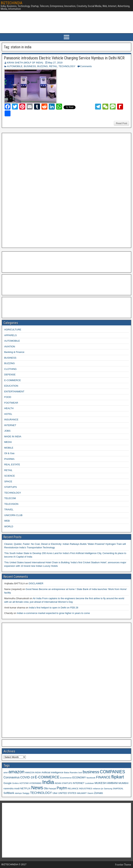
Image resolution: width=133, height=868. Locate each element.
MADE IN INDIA (13, 436)
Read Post (121, 123)
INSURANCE (11, 420)
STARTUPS (10, 487)
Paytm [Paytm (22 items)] (62, 788)
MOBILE (9, 448)
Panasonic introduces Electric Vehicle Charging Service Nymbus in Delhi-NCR (64, 58)
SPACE (8, 481)
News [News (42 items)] (37, 788)
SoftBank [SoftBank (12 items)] (9, 793)
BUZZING (42, 66)
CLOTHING (10, 369)
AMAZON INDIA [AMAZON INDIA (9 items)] (33, 772)
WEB (7, 521)
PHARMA (9, 459)
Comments (86, 66)
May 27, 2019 (55, 63)
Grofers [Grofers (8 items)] (15, 783)
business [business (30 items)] (91, 772)
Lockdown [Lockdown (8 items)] (90, 783)
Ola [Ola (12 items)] (46, 788)
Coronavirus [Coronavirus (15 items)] (12, 777)
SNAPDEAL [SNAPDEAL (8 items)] (118, 789)
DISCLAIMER (36, 583)
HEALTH (9, 408)
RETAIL (53, 66)
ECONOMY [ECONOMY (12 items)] (79, 777)
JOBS (7, 431)
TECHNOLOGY (67, 66)
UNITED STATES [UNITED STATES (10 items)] (67, 793)
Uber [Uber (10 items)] (55, 793)
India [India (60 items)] (48, 782)
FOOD (8, 397)
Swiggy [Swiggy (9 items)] (26, 793)
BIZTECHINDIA (12, 3)
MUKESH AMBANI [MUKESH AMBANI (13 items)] (106, 783)
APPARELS (10, 335)
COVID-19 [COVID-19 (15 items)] (27, 777)
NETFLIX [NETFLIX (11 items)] (25, 788)
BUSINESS (30, 66)
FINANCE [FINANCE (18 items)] (103, 777)
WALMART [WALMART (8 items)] (82, 793)
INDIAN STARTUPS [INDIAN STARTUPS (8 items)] (63, 783)
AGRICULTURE (13, 330)
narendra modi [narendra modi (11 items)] (12, 788)
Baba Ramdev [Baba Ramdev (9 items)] (71, 772)
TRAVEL (9, 509)
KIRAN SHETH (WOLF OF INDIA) (25, 63)
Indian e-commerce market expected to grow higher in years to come (53, 613)
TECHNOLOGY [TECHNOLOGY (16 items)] (41, 793)
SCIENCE (10, 476)
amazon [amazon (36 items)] (16, 772)
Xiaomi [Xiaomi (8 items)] (90, 793)
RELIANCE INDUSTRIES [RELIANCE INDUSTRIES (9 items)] (80, 788)
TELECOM (10, 498)
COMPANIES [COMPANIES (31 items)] (112, 772)
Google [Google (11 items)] (8, 783)
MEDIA (8, 442)
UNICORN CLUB (13, 515)
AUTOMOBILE (15, 66)
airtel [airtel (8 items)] (6, 772)
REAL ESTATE (12, 465)
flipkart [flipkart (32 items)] (118, 777)
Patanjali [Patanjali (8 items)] (52, 789)
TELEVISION (11, 504)
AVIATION (10, 347)
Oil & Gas (9, 453)
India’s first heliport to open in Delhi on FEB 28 (54, 608)
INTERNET (10, 425)
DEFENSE (10, 375)
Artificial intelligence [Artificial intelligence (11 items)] (52, 772)
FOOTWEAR (11, 403)
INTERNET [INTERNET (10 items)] (79, 783)
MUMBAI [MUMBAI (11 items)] (123, 783)
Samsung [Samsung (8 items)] (108, 789)
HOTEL (8, 414)
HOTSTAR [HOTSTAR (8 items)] (24, 783)
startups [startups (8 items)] (18, 793)
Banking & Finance (14, 352)
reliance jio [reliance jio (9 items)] (98, 788)
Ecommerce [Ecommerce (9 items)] (66, 778)
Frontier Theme (123, 865)
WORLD (9, 526)
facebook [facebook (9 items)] (91, 778)
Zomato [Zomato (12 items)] (98, 793)
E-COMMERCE (13, 380)
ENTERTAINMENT (14, 392)
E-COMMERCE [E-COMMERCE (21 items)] (47, 777)
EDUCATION (11, 386)
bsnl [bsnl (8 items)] (80, 772)
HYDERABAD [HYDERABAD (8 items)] (35, 783)
